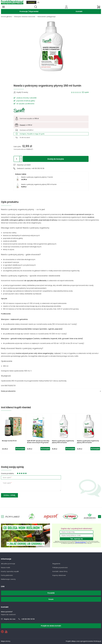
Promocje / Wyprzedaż (29, 11)
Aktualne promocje (8, 564)
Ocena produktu (7, 473)
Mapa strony (6, 641)
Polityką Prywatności (81, 542)
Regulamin (56, 564)
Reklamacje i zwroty (8, 579)
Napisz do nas (10, 619)
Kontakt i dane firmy (60, 571)
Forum (51, 599)
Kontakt (79, 11)
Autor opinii (7, 478)
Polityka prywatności (60, 567)
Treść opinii (7, 483)
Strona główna (6, 17)
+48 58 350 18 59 (28, 619)
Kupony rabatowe (59, 575)
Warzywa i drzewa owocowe (25, 17)
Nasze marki (5, 567)
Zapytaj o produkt (24, 165)
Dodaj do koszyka (56, 159)
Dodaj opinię (9, 495)
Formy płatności (7, 575)
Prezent (23, 125)
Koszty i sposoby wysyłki (10, 571)
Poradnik (51, 593)
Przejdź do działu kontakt (51, 626)
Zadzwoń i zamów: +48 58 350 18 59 (31, 168)
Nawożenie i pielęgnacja (47, 17)
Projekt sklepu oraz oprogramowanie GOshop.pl (83, 641)
